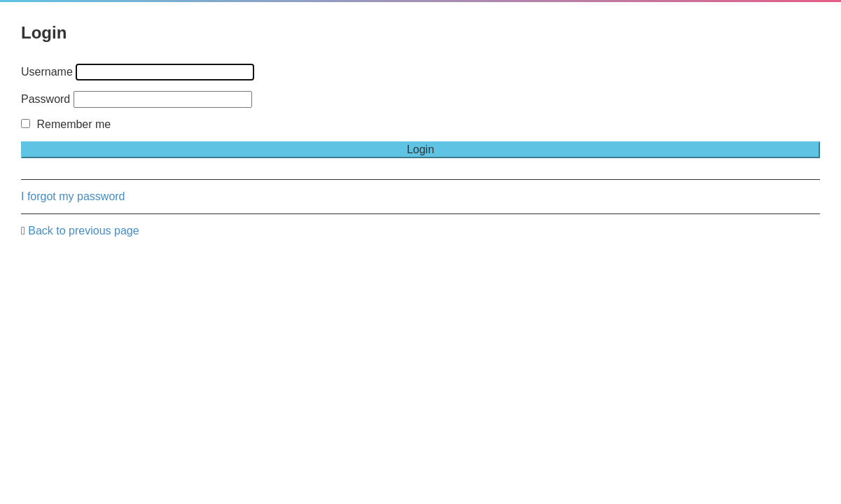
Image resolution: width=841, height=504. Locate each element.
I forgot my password (73, 196)
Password (46, 99)
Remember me (66, 124)
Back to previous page (83, 231)
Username (47, 72)
